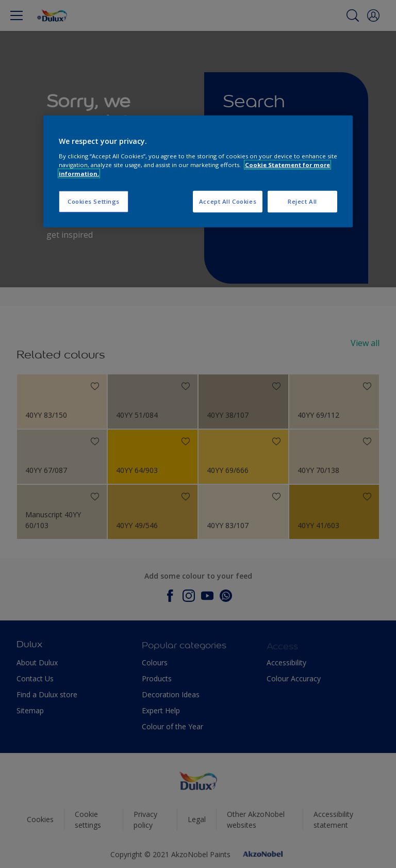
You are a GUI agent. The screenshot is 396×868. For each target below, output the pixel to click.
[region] (198, 171)
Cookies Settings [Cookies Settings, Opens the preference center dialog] (94, 201)
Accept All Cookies (228, 201)
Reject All (302, 201)
